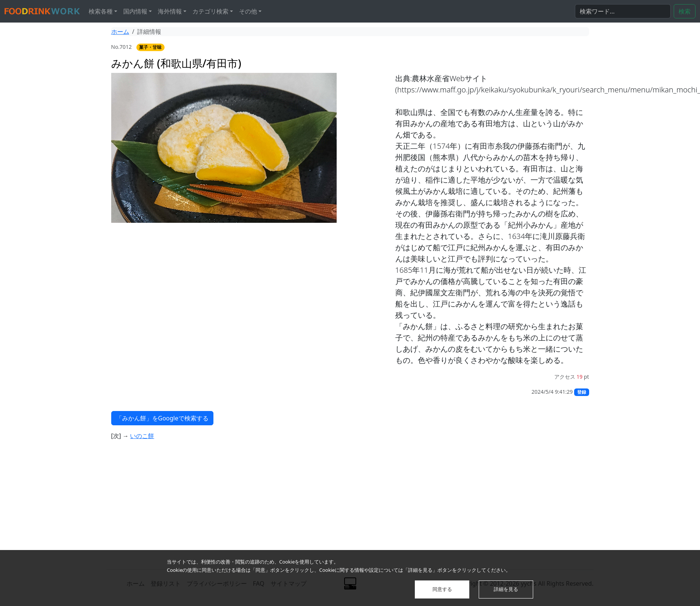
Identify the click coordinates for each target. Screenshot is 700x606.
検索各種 (101, 11)
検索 (685, 11)
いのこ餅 (142, 436)
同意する (442, 589)
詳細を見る (506, 589)
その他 (248, 11)
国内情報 (135, 11)
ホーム (120, 32)
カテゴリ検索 (210, 11)
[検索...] (623, 11)
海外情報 (170, 11)
